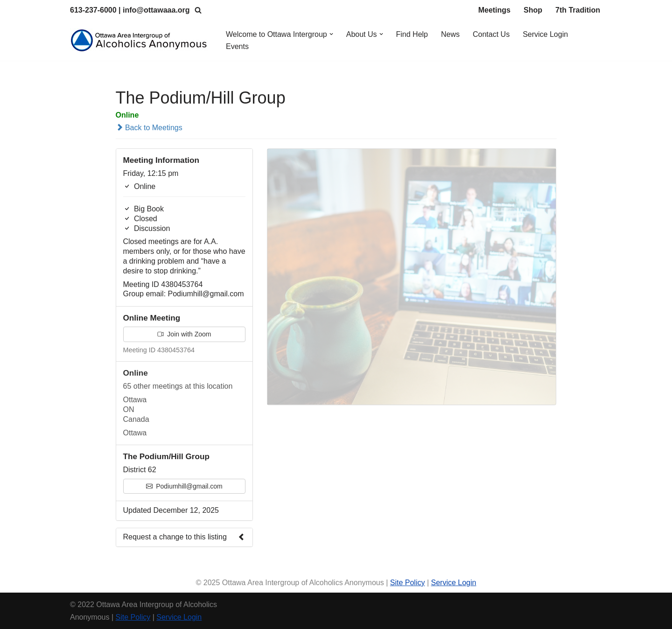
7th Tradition (578, 10)
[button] (331, 34)
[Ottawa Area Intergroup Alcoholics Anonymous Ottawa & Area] (140, 40)
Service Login (545, 34)
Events (237, 46)
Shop (533, 10)
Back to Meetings (149, 128)
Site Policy (408, 583)
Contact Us (491, 34)
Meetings (494, 10)
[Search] (198, 10)
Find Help (412, 34)
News (450, 34)
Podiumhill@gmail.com (184, 486)
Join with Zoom (184, 334)
